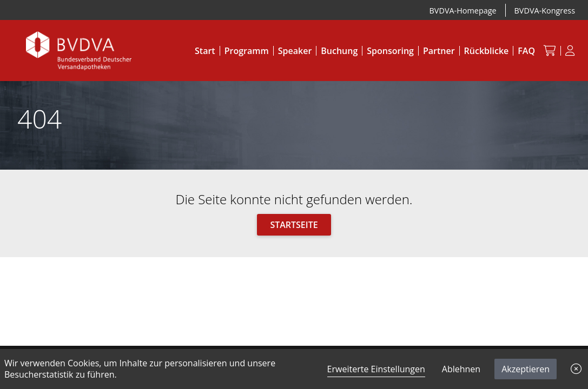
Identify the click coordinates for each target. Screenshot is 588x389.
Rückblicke (487, 51)
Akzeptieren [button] (526, 369)
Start (205, 51)
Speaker (295, 51)
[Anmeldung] (570, 51)
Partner (439, 51)
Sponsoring (390, 51)
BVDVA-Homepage (463, 11)
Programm (247, 51)
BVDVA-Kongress (545, 11)
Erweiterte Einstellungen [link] (376, 369)
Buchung (339, 51)
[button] (576, 369)
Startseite (294, 225)
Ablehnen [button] (461, 369)
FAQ (526, 51)
